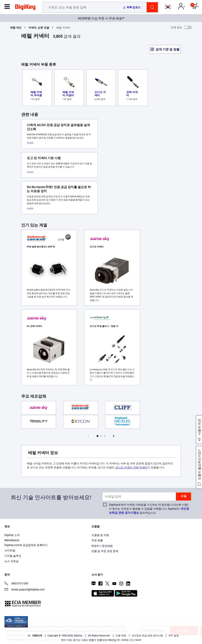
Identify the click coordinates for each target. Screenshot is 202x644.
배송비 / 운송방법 (102, 546)
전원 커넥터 (140, 467)
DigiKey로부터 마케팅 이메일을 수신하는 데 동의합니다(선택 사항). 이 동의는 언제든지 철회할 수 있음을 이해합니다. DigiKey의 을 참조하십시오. (149, 509)
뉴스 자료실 (11, 561)
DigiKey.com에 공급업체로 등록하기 (26, 545)
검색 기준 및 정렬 (168, 49)
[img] (25, 8)
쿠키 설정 (174, 636)
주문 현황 (97, 540)
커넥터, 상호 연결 (39, 28)
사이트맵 (10, 551)
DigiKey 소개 (12, 535)
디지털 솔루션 (13, 556)
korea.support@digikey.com (25, 590)
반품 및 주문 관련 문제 (105, 551)
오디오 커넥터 (124, 467)
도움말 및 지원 (100, 535)
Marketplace (12, 540)
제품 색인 (16, 28)
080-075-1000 (16, 584)
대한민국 (35, 636)
